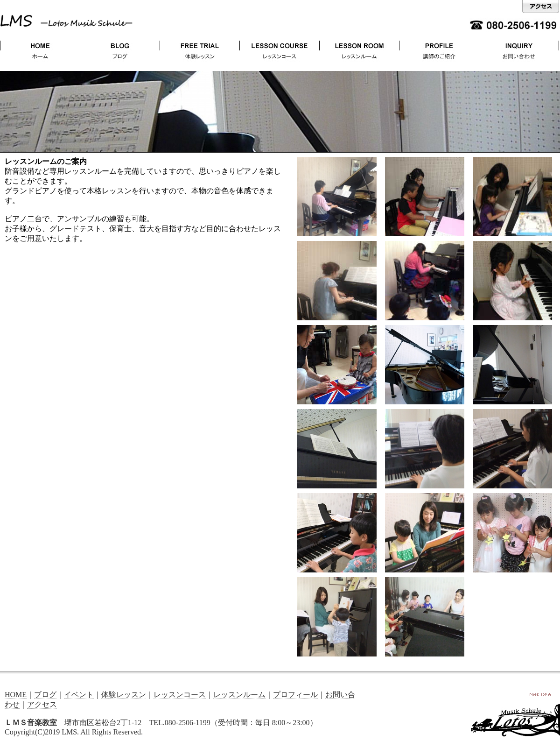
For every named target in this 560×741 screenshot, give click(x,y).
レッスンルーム (239, 695)
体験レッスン (124, 695)
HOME (16, 695)
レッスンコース (180, 695)
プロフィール (295, 695)
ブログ (45, 695)
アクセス (42, 704)
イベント (79, 695)
